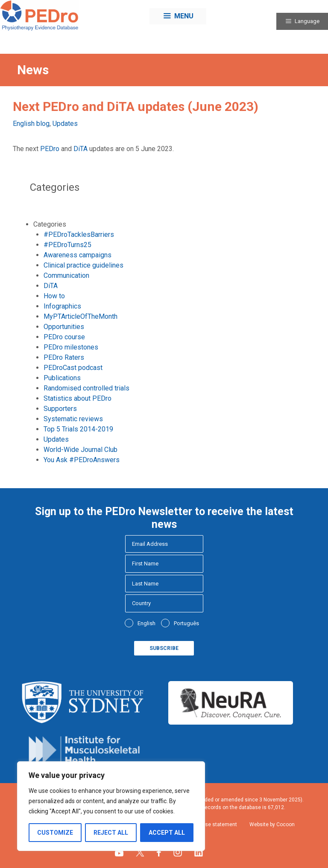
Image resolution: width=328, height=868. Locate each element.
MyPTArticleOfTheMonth (81, 316)
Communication (66, 275)
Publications (62, 378)
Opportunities (64, 327)
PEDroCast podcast (73, 368)
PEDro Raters (64, 357)
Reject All (111, 833)
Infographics (62, 306)
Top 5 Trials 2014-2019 (78, 429)
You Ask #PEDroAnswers (82, 460)
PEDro (50, 149)
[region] (111, 806)
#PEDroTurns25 (67, 245)
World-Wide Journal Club (81, 450)
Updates (65, 124)
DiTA (81, 149)
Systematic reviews (73, 419)
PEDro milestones (71, 347)
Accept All (167, 833)
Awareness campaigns (78, 255)
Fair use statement (215, 824)
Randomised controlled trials (86, 388)
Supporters (60, 409)
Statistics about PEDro (78, 398)
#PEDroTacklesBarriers (79, 234)
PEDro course (64, 337)
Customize (55, 833)
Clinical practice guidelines (83, 265)
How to (54, 296)
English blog (31, 124)
